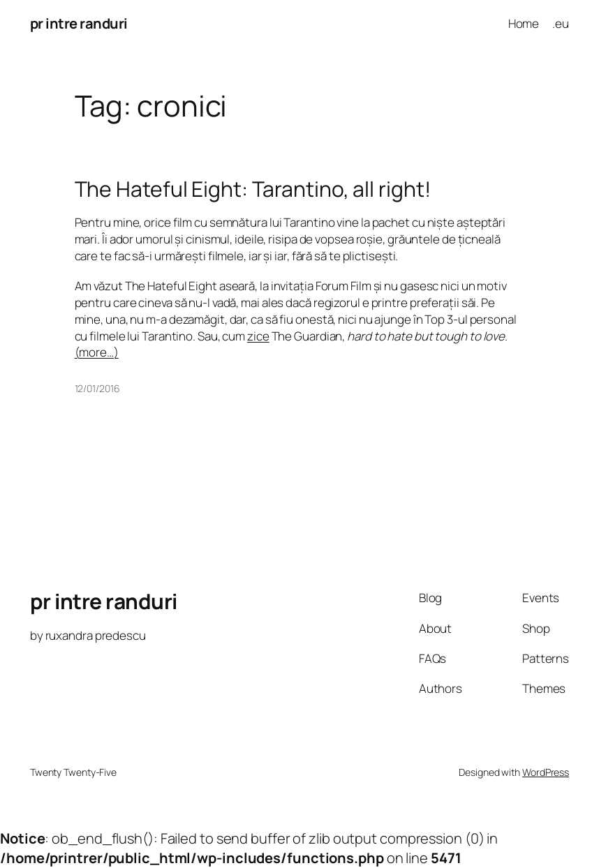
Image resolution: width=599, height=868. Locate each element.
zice (258, 336)
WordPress (546, 772)
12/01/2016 (97, 388)
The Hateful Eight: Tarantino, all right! (253, 189)
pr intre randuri (79, 23)
